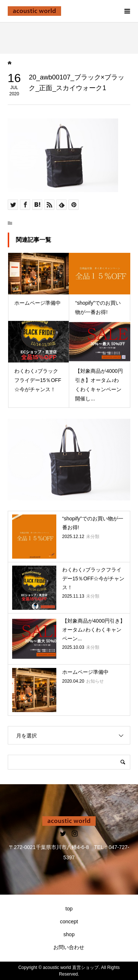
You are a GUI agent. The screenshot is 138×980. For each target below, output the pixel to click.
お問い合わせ (69, 947)
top (69, 909)
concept (69, 921)
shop (69, 934)
